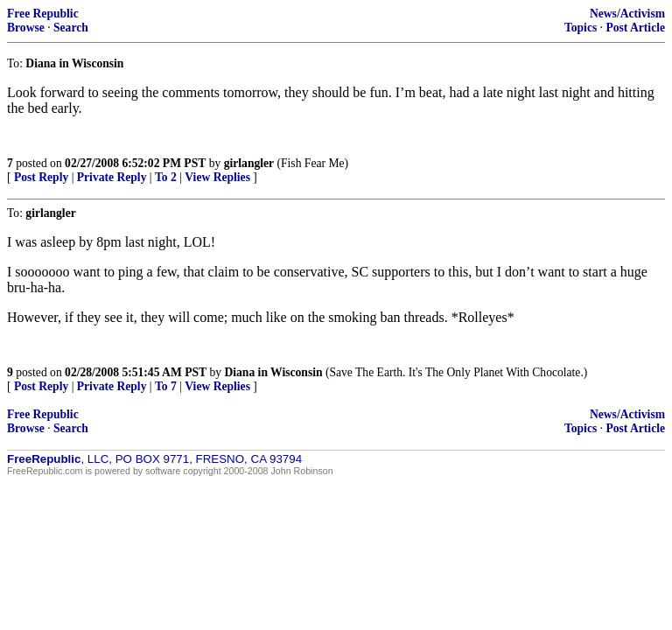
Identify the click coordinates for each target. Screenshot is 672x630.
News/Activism (627, 14)
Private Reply (112, 177)
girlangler (249, 163)
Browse (26, 28)
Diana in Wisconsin (273, 372)
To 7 (166, 386)
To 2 (166, 177)
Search (71, 28)
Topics (581, 28)
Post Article (635, 28)
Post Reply (41, 177)
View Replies (217, 177)
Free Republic (43, 14)
